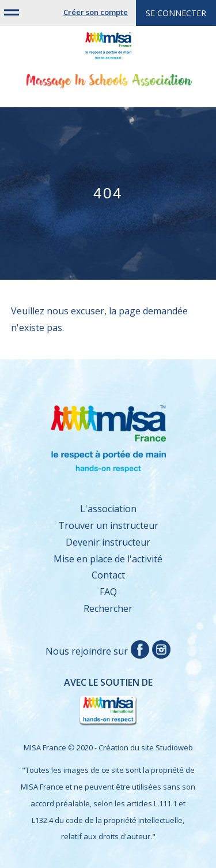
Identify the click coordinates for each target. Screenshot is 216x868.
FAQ (108, 592)
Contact (108, 575)
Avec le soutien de (88, 702)
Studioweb (174, 747)
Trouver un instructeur (108, 525)
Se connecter (176, 13)
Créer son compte (96, 12)
